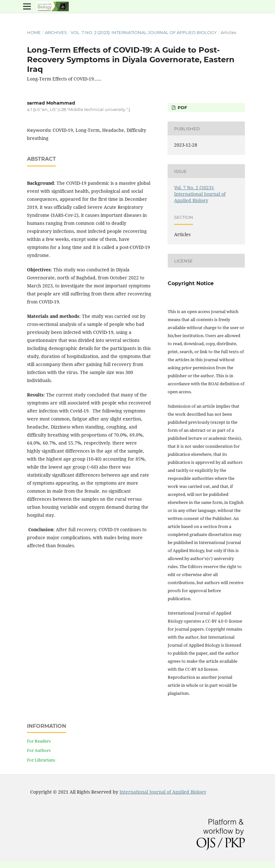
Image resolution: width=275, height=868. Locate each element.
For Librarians (41, 760)
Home (34, 32)
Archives (56, 32)
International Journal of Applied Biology (163, 792)
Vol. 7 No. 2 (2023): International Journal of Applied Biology (144, 32)
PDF (182, 107)
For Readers (39, 741)
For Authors (39, 750)
